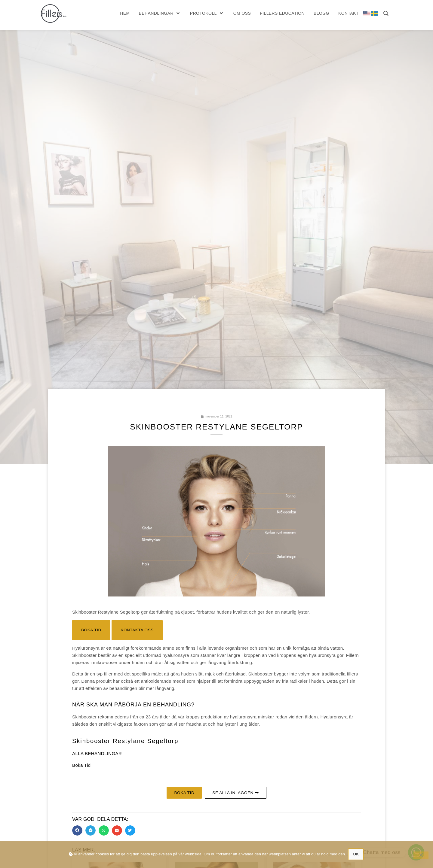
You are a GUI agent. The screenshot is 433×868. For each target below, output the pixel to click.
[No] (421, 855)
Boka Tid (81, 765)
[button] (92, 630)
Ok (356, 854)
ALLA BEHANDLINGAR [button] (97, 754)
